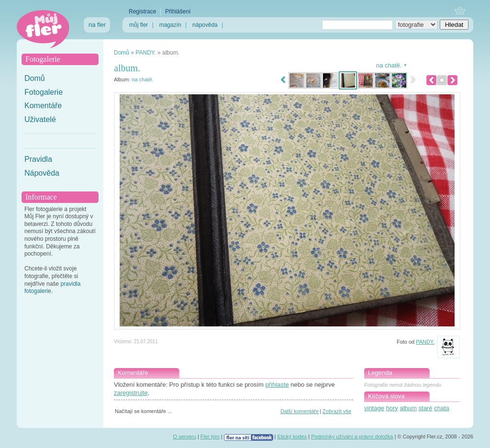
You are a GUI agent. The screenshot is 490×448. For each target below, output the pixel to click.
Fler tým (210, 437)
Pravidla (38, 159)
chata (442, 408)
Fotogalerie (44, 92)
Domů (35, 78)
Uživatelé (40, 119)
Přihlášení (178, 11)
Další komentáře (300, 411)
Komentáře (43, 106)
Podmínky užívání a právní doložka (352, 437)
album (408, 408)
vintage (374, 408)
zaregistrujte (131, 393)
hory (392, 408)
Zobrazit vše (337, 411)
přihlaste (277, 385)
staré (426, 408)
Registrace (142, 11)
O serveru (185, 437)
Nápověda (42, 173)
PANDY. (145, 53)
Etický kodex (292, 437)
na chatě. (142, 79)
